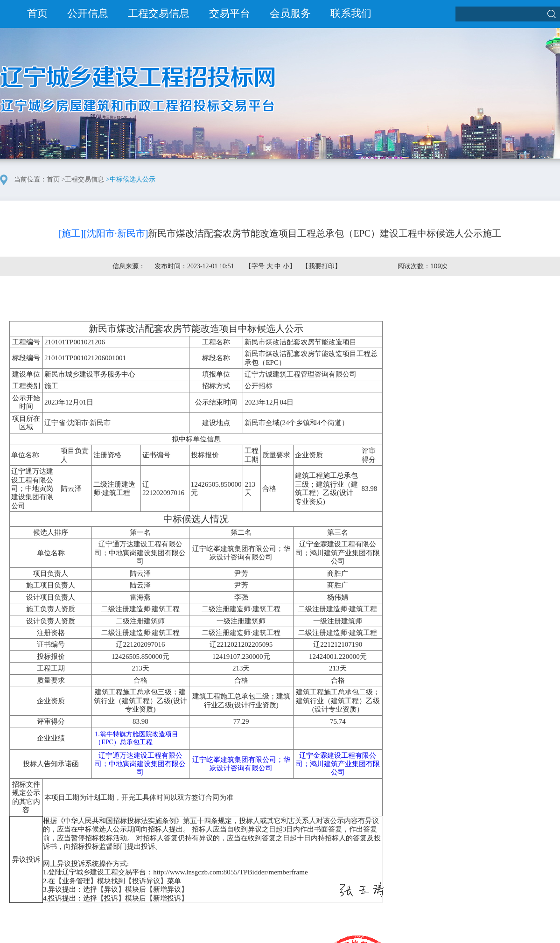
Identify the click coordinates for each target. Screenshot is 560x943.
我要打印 (322, 266)
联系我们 (351, 13)
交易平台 (230, 13)
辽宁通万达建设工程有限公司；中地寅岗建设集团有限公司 (140, 764)
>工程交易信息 (83, 179)
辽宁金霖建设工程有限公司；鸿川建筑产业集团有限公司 (338, 764)
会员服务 (290, 13)
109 (436, 266)
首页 (37, 13)
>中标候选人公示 (131, 179)
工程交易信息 (159, 13)
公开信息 (88, 13)
